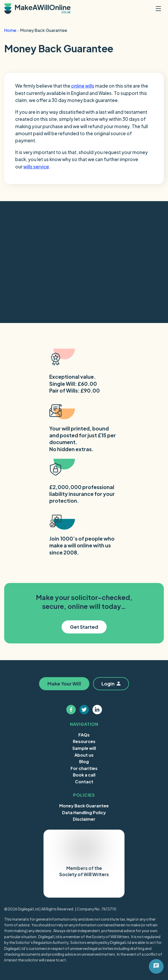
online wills (83, 86)
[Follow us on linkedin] (97, 710)
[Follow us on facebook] (71, 710)
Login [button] (111, 684)
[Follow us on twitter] (84, 710)
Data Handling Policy (84, 812)
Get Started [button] (84, 627)
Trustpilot (70, 889)
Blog (84, 761)
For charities (84, 768)
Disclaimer (84, 819)
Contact (84, 782)
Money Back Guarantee (84, 806)
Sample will (84, 748)
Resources (84, 741)
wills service (36, 167)
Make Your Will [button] (64, 684)
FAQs (84, 735)
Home (10, 30)
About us (84, 755)
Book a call (84, 775)
